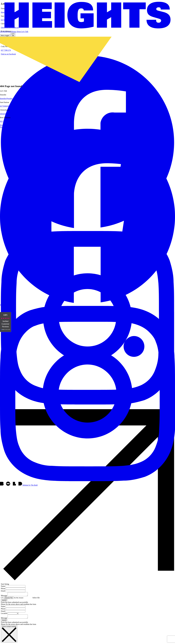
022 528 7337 (5, 121)
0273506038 (4, 106)
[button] (25, 32)
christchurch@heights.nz (9, 114)
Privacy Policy (5, 125)
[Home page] (87, 15)
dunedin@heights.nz (7, 99)
